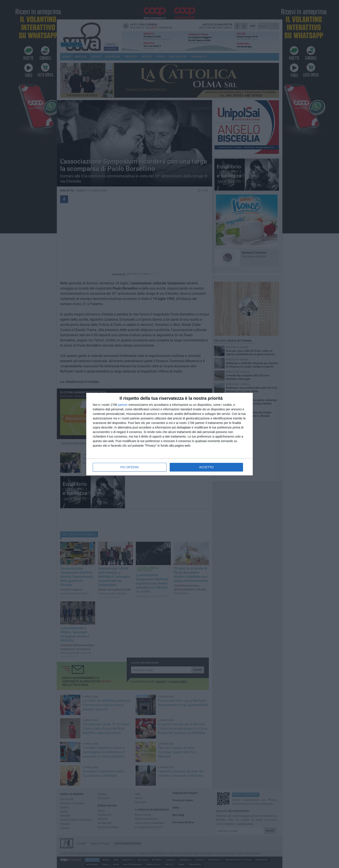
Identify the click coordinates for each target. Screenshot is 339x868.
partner (123, 405)
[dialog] (169, 434)
